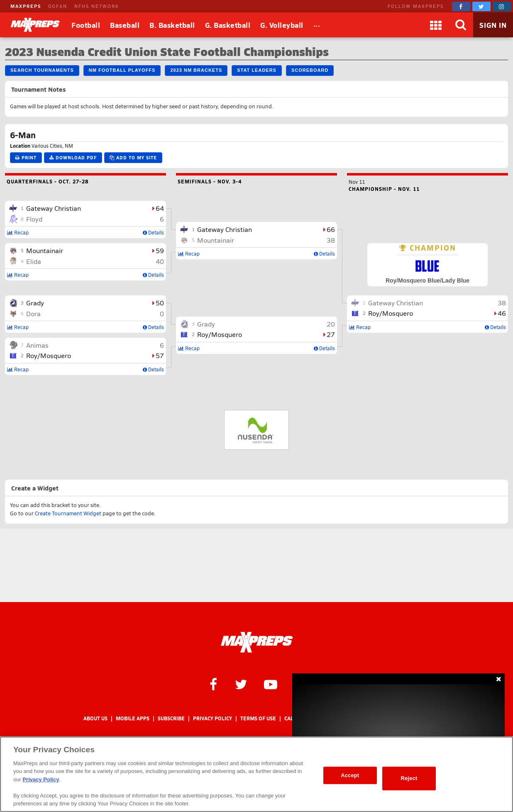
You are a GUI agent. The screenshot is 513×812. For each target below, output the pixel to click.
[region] (256, 774)
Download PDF (73, 157)
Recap (18, 232)
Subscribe (171, 718)
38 (331, 240)
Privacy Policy (213, 718)
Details (153, 232)
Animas (37, 345)
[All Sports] (317, 25)
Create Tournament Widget (68, 513)
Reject (409, 778)
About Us (95, 718)
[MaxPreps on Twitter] (481, 6)
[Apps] (436, 25)
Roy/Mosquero (49, 355)
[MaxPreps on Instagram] (502, 6)
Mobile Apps (133, 718)
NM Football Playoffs (122, 70)
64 (160, 208)
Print (26, 157)
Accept (350, 775)
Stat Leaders (257, 70)
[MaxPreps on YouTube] (271, 684)
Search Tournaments (42, 70)
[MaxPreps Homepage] (257, 642)
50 (160, 303)
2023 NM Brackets (196, 70)
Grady (35, 303)
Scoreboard (310, 70)
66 (331, 229)
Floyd (34, 219)
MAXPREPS (26, 6)
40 (160, 261)
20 (331, 324)
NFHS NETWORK (97, 6)
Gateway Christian (54, 208)
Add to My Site (133, 157)
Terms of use (258, 718)
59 (160, 250)
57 (160, 355)
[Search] (461, 25)
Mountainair (45, 250)
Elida (34, 261)
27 (331, 334)
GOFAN (58, 6)
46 (502, 313)
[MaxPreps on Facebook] (461, 6)
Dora (33, 313)
